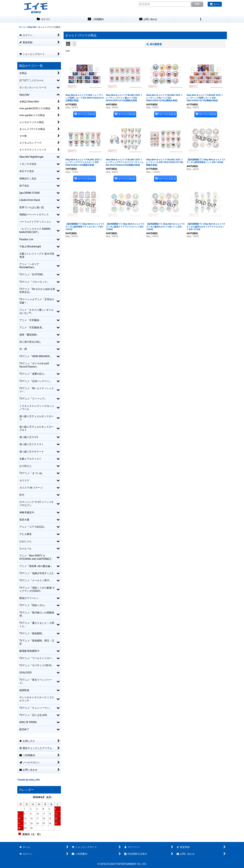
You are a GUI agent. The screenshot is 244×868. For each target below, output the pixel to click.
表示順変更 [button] (154, 44)
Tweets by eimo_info (29, 780)
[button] (201, 19)
